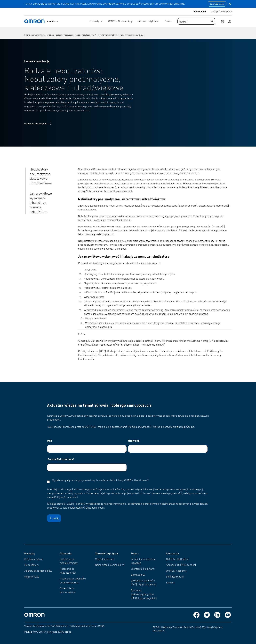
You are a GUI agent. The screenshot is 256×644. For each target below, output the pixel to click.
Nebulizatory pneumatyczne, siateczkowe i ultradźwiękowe (41, 177)
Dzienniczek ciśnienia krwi (110, 565)
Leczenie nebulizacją (65, 35)
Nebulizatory (32, 565)
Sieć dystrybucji (175, 577)
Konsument (200, 11)
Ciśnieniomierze (33, 559)
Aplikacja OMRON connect (181, 565)
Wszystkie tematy (105, 559)
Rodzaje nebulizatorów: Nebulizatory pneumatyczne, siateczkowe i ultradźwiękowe (110, 35)
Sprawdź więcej (217, 4)
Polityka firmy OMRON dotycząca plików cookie (48, 632)
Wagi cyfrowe (32, 577)
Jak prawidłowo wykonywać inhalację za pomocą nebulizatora (41, 203)
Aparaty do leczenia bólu (38, 571)
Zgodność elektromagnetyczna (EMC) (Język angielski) (144, 594)
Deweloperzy (138, 575)
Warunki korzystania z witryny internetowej (46, 626)
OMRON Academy (176, 571)
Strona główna (31, 35)
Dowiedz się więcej (38, 123)
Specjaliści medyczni (221, 12)
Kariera (170, 583)
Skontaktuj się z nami (143, 569)
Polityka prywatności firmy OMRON (87, 626)
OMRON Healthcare (177, 559)
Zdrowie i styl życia (47, 35)
